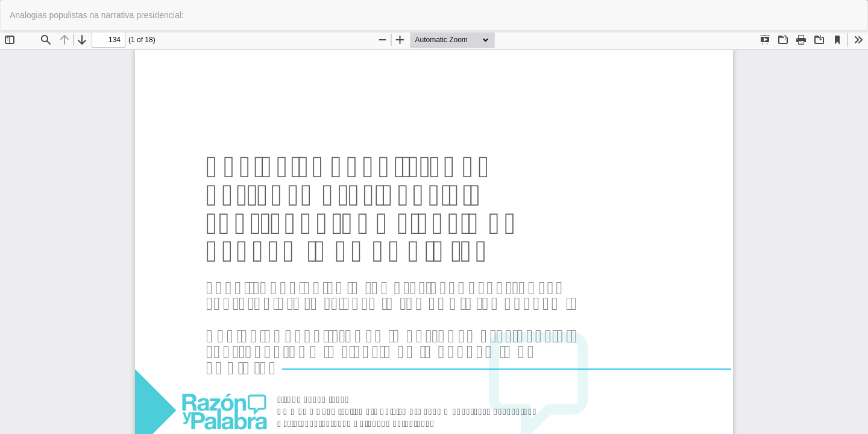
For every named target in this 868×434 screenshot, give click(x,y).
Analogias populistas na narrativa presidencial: (97, 15)
